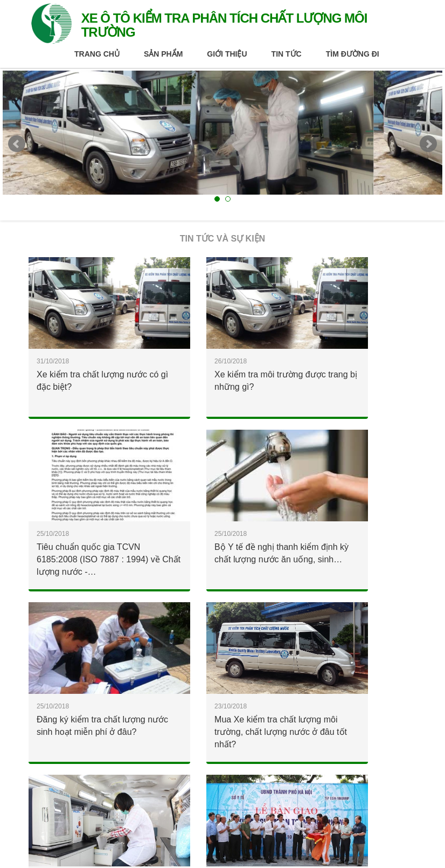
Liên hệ (147, 815)
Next (428, 144)
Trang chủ (97, 54)
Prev (17, 144)
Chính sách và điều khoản (71, 815)
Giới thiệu (227, 54)
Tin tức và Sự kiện (222, 239)
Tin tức (287, 54)
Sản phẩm (163, 54)
